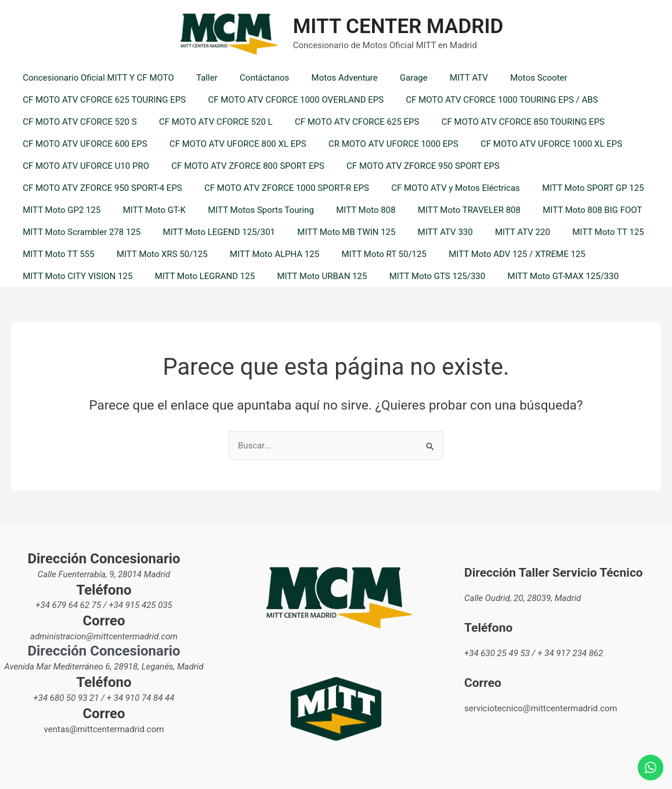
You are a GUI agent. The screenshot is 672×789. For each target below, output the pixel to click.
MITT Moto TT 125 (581, 232)
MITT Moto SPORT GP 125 (576, 188)
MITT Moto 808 (349, 210)
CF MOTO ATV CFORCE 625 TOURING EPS (102, 100)
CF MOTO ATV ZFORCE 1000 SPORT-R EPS (280, 188)
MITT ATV (442, 78)
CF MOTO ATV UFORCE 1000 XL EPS (534, 144)
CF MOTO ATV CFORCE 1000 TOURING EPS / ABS (490, 100)
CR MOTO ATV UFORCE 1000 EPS (381, 144)
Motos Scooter (507, 78)
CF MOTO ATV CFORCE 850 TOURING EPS (506, 122)
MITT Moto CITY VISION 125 (75, 276)
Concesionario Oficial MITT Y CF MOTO (96, 78)
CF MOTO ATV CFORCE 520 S (77, 122)
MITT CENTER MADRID (398, 26)
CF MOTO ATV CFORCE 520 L (209, 122)
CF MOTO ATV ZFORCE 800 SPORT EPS (241, 166)
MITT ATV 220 (501, 232)
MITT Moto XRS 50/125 (155, 254)
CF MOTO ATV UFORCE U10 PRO (84, 166)
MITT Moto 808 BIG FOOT (566, 210)
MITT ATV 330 (429, 232)
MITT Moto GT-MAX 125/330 (541, 276)
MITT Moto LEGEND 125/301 (212, 232)
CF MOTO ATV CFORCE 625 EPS (345, 122)
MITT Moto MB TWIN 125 (335, 232)
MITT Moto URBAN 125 (310, 276)
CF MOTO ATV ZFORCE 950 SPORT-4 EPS (100, 188)
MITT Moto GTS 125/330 (421, 276)
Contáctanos (252, 78)
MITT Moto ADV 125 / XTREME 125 (496, 254)
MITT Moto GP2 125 (59, 210)
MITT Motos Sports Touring (249, 210)
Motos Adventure (327, 78)
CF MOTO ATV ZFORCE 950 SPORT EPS (411, 166)
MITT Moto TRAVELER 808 (447, 210)
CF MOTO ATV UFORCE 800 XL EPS (230, 144)
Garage (392, 78)
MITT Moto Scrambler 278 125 (79, 232)
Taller (200, 78)
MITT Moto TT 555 (56, 254)
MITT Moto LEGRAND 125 (198, 276)
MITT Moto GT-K (147, 210)
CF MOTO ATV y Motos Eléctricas (443, 188)
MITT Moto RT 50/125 (367, 254)
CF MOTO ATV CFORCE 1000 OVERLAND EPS (289, 100)
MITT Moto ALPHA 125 (262, 254)
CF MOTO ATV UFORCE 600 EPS (82, 144)
